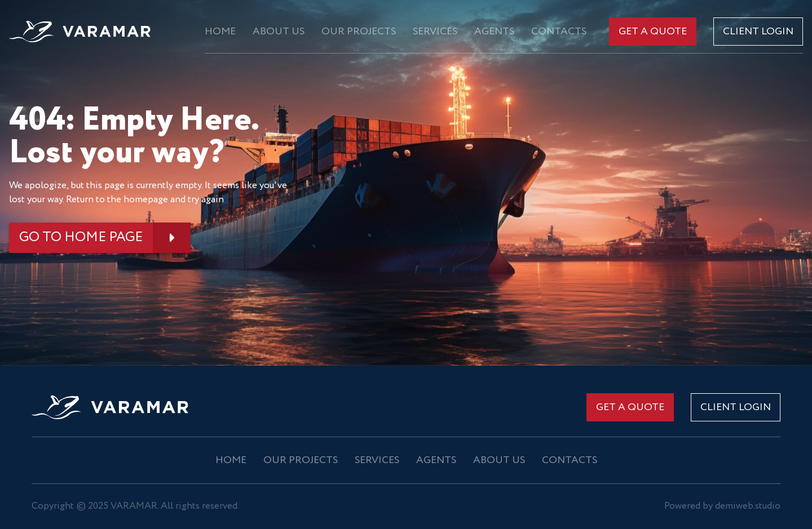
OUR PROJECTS (359, 32)
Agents (494, 32)
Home (220, 32)
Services (435, 32)
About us (279, 32)
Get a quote (653, 32)
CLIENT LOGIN (758, 32)
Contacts (559, 32)
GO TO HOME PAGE (81, 237)
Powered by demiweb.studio (722, 506)
